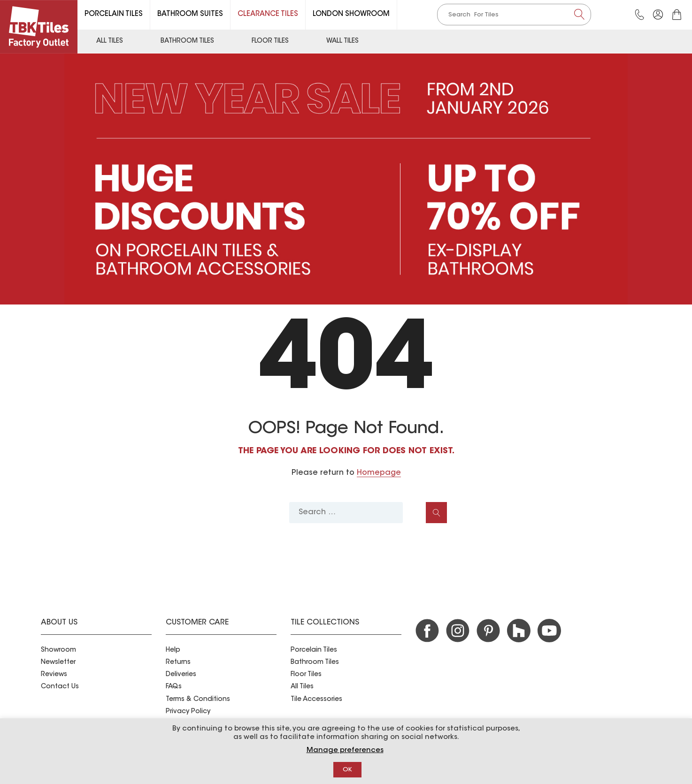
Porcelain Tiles (114, 14)
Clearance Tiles (268, 14)
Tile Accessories (316, 700)
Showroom (58, 650)
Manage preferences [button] (345, 750)
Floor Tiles (270, 41)
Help (173, 650)
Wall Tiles (342, 41)
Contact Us (60, 687)
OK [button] (347, 770)
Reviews (54, 675)
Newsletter (58, 662)
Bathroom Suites (190, 14)
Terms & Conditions (198, 700)
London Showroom (351, 14)
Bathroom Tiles (187, 41)
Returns (178, 662)
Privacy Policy (188, 712)
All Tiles (110, 41)
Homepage (379, 473)
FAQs (174, 687)
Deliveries (181, 675)
